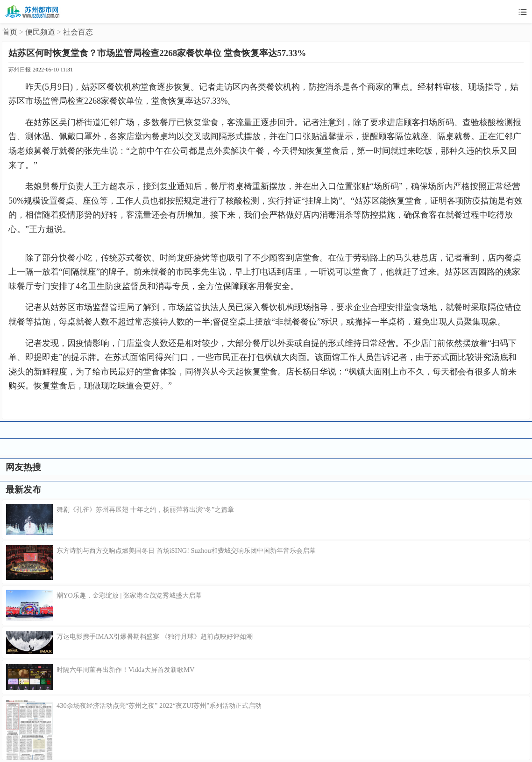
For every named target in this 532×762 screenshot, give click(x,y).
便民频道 (40, 32)
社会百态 (78, 32)
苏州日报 (20, 70)
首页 (10, 32)
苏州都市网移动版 (33, 12)
